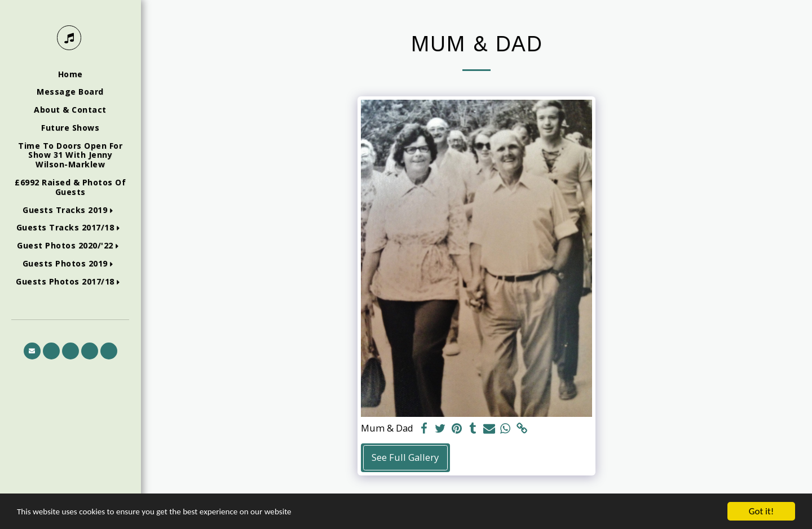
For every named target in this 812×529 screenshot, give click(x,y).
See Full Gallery (405, 457)
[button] (70, 210)
